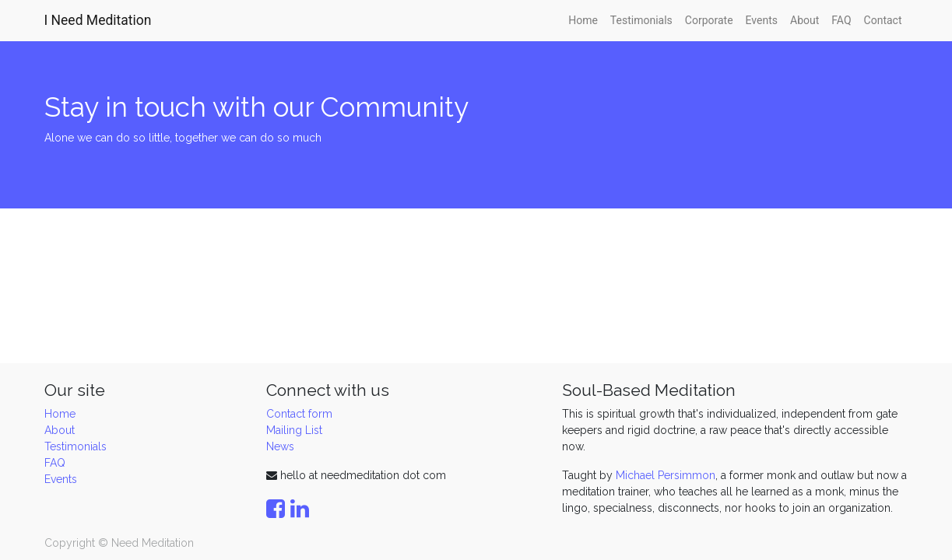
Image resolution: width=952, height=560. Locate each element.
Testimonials (76, 446)
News (280, 446)
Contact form (299, 414)
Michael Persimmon (666, 475)
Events (61, 479)
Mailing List (294, 430)
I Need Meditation (98, 20)
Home (60, 414)
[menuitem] (583, 21)
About (60, 430)
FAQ (55, 463)
